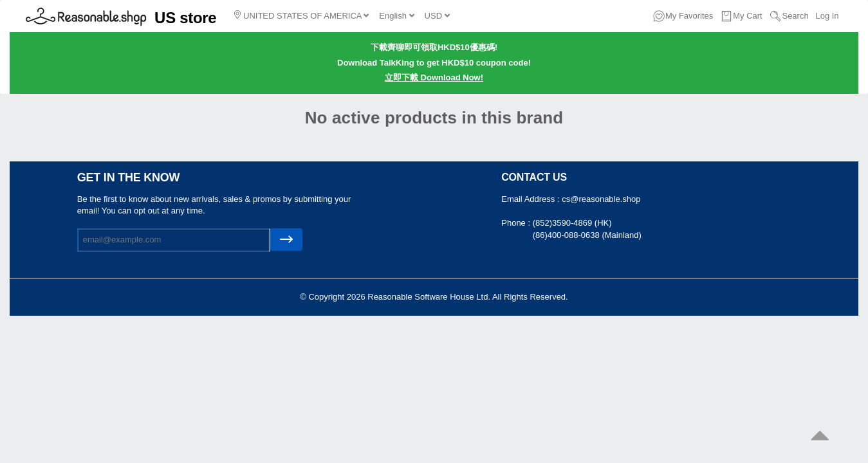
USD (437, 16)
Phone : (517, 223)
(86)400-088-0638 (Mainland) (587, 235)
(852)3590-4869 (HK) (572, 223)
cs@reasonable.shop (601, 199)
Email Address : (531, 199)
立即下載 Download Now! (434, 77)
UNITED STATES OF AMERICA (301, 15)
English (396, 16)
